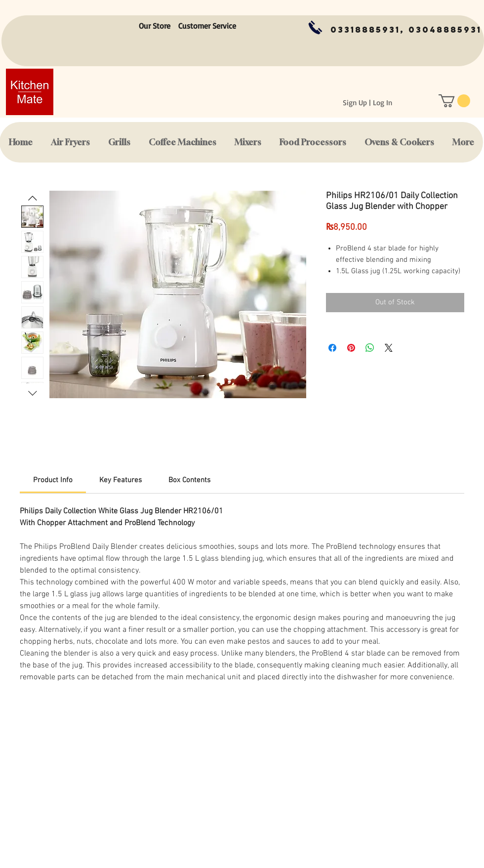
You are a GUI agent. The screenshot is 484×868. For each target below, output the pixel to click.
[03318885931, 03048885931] (406, 30)
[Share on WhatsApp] (370, 348)
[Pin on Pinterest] (351, 348)
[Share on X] (389, 348)
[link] (53, 480)
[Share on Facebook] (332, 348)
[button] (454, 101)
